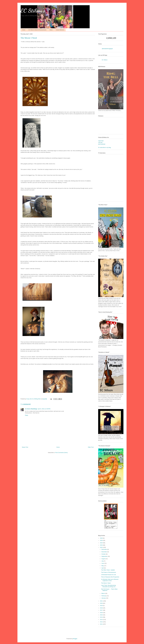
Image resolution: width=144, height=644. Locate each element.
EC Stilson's (33, 11)
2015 (102, 617)
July (103, 563)
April (103, 570)
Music (51, 30)
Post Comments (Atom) (61, 453)
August (103, 560)
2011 (102, 626)
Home (24, 30)
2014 (102, 619)
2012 (102, 623)
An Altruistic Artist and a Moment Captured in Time (110, 582)
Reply (26, 415)
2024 (102, 544)
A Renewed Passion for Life (108, 576)
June (103, 565)
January (104, 600)
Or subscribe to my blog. (105, 147)
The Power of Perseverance (109, 574)
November (104, 553)
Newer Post (25, 447)
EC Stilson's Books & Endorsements (37, 30)
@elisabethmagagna (107, 49)
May (103, 567)
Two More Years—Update (108, 572)
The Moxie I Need (106, 585)
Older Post (91, 447)
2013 (102, 621)
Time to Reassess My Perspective (110, 579)
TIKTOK (100, 143)
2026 (102, 540)
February (104, 597)
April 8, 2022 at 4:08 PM (44, 409)
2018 (102, 610)
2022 (102, 549)
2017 (102, 612)
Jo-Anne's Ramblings (31, 409)
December (104, 551)
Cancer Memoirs (60, 30)
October (104, 556)
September (105, 558)
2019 (102, 607)
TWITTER (101, 141)
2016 (102, 614)
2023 (102, 547)
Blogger (75, 640)
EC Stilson (105, 60)
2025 (102, 542)
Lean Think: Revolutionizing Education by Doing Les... (109, 588)
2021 (102, 603)
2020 (102, 605)
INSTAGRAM (102, 144)
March (103, 595)
